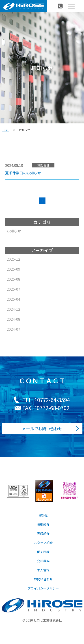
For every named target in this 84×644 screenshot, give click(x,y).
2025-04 (13, 299)
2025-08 (13, 279)
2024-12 (13, 309)
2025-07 (13, 289)
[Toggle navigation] (71, 6)
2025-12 (13, 259)
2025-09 (13, 269)
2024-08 (13, 319)
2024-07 (13, 329)
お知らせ (14, 231)
